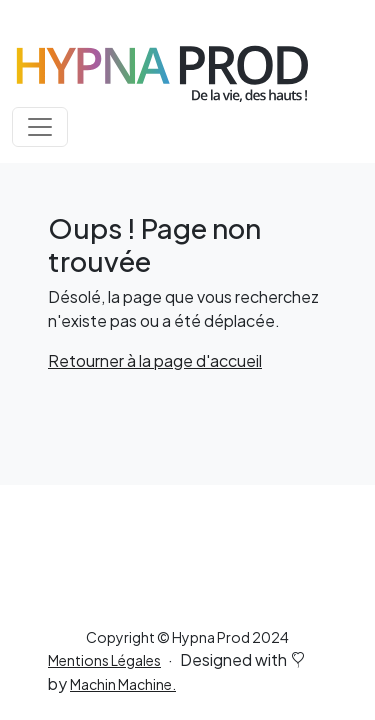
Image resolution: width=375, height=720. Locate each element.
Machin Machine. (123, 684)
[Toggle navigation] (40, 127)
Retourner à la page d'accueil (155, 360)
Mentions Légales (104, 660)
